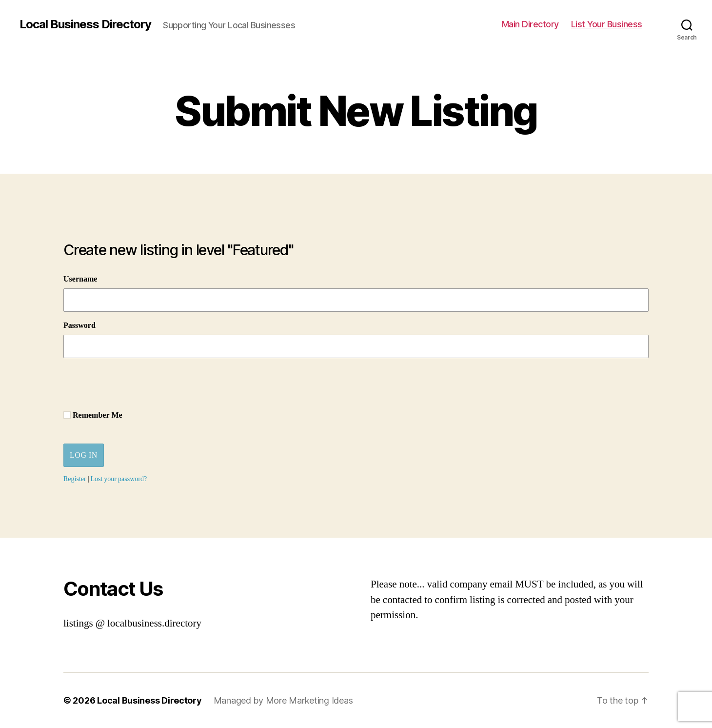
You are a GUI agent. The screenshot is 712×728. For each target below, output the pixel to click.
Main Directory (530, 24)
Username (80, 279)
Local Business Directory (85, 24)
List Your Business (607, 24)
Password (79, 325)
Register (75, 479)
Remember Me (93, 415)
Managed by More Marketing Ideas (283, 700)
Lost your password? (119, 479)
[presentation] (138, 384)
